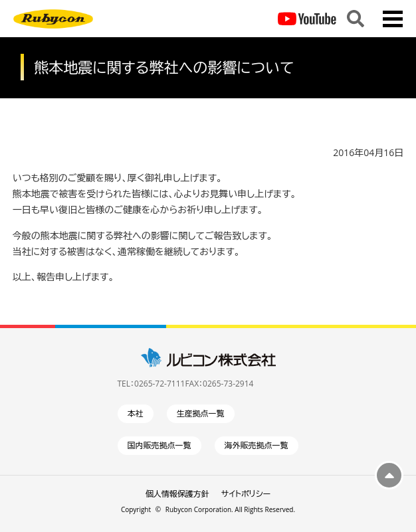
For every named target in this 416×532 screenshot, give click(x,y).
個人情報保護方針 (177, 494)
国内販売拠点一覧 (159, 445)
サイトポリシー (246, 494)
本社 (136, 413)
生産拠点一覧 (201, 413)
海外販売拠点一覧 (257, 445)
